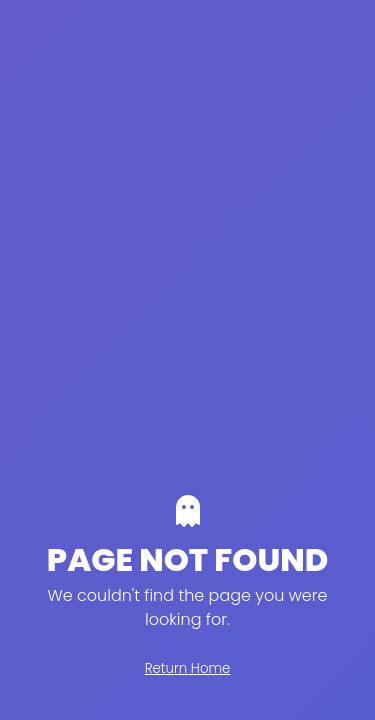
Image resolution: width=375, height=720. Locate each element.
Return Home (188, 668)
